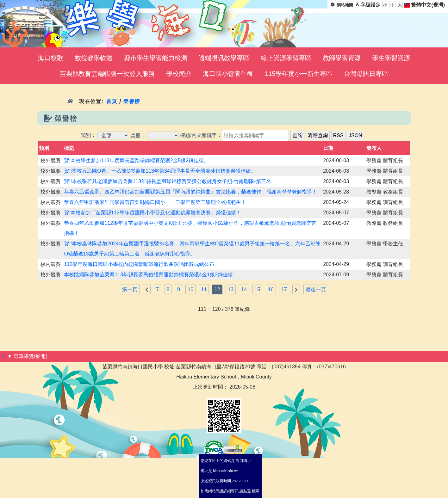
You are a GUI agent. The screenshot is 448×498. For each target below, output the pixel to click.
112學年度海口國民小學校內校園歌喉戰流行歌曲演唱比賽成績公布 (139, 264)
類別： (88, 135)
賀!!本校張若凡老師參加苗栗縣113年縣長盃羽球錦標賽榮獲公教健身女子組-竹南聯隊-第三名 (167, 181)
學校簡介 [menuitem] (179, 74)
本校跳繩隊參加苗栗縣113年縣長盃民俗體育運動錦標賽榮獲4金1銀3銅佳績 (148, 275)
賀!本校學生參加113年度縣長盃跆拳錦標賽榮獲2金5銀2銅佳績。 (136, 160)
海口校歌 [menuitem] (51, 58)
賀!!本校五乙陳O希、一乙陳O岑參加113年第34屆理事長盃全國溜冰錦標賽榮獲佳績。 (160, 171)
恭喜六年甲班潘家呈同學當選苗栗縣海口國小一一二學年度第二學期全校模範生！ (155, 202)
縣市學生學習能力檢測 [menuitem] (156, 58)
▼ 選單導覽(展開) (27, 356)
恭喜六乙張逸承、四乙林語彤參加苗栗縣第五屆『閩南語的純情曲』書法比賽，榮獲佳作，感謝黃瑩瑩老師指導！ (190, 192)
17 (284, 289)
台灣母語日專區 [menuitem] (366, 74)
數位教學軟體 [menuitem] (94, 58)
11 (204, 289)
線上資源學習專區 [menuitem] (286, 58)
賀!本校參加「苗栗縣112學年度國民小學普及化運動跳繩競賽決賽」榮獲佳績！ (152, 213)
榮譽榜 (132, 101)
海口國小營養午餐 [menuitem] (228, 74)
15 (258, 289)
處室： (138, 135)
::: (4, 356)
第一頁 (130, 289)
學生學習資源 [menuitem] (391, 58)
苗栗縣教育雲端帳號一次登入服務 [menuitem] (107, 74)
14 (244, 289)
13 (231, 289)
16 (271, 289)
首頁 (112, 101)
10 (190, 289)
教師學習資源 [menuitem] (342, 58)
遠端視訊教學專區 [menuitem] (224, 58)
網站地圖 (345, 5)
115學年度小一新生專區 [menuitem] (299, 74)
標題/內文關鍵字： (201, 135)
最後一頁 (316, 289)
